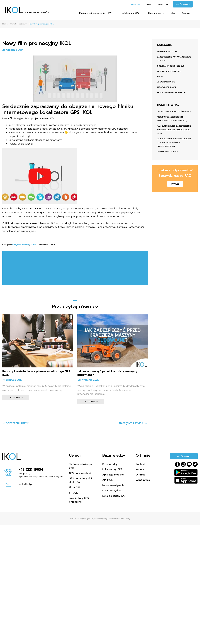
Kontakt (186, 13)
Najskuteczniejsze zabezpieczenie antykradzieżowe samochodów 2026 (174, 130)
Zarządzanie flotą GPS (169, 71)
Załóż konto (183, 4)
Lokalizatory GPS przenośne (79, 500)
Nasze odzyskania (113, 491)
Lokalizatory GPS (132, 13)
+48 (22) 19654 (31, 469)
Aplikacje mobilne (113, 475)
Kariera (140, 469)
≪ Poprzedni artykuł (17, 423)
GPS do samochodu (81, 473)
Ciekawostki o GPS (166, 87)
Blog (173, 13)
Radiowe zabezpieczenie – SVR (97, 13)
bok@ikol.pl (26, 484)
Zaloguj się (162, 4)
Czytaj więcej (16, 397)
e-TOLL (160, 77)
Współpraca (143, 480)
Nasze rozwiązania (113, 485)
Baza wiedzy (156, 13)
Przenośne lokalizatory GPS (172, 92)
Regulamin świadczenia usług (117, 519)
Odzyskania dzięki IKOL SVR (171, 66)
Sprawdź (175, 184)
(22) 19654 (146, 4)
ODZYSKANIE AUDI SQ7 (168, 152)
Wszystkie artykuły (21, 245)
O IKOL (34, 245)
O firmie (141, 475)
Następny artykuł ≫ (133, 423)
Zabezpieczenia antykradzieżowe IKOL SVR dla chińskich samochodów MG (174, 142)
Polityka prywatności (92, 519)
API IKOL (107, 480)
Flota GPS (75, 487)
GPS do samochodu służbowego (174, 112)
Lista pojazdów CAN (114, 496)
